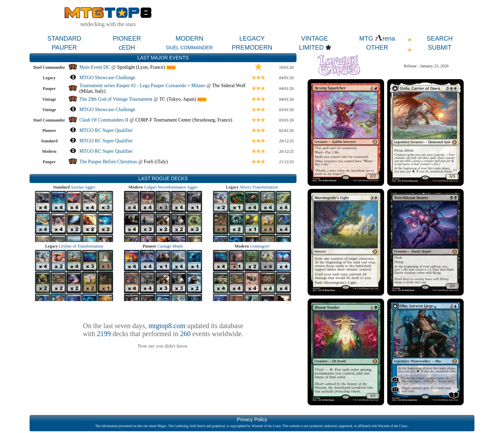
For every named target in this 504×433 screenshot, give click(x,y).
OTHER (377, 48)
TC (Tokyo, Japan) (177, 99)
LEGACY (252, 39)
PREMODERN (252, 48)
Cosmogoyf (260, 246)
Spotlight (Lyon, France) (141, 67)
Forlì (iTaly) (156, 162)
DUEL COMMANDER (189, 48)
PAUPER (64, 48)
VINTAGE (315, 39)
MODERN (189, 39)
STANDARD (64, 39)
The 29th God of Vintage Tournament (116, 99)
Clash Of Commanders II (104, 120)
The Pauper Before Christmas (108, 162)
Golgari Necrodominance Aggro (171, 187)
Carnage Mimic (170, 246)
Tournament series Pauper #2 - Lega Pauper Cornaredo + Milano (142, 86)
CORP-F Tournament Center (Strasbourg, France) (184, 120)
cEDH (127, 48)
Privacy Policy (252, 419)
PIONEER (127, 39)
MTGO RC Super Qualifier (106, 130)
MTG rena (377, 39)
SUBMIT (440, 48)
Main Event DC (95, 67)
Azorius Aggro (83, 187)
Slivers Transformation (259, 187)
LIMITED (311, 48)
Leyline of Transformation (81, 246)
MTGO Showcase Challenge (107, 78)
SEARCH (440, 39)
